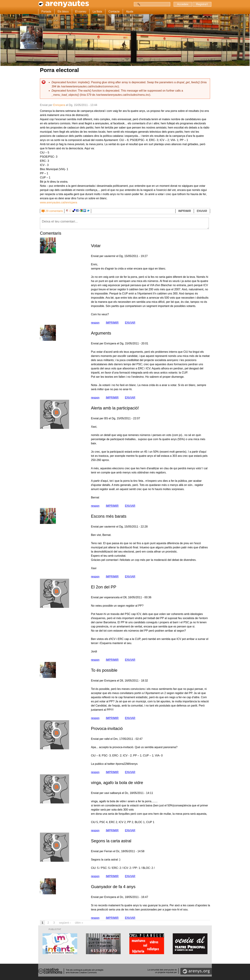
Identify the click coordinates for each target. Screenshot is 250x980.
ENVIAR (202, 211)
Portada (46, 12)
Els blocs (63, 12)
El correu (81, 12)
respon (95, 323)
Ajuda (130, 12)
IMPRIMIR (185, 211)
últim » (79, 923)
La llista (97, 12)
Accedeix (182, 4)
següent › (65, 923)
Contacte (114, 12)
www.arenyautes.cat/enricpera (59, 202)
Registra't (202, 4)
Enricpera (59, 105)
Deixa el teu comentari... (124, 223)
